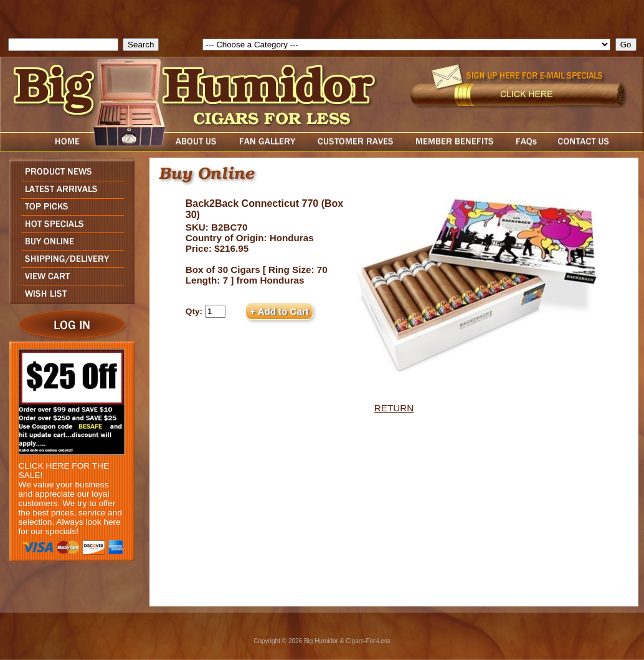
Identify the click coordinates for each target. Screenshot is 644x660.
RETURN (394, 408)
